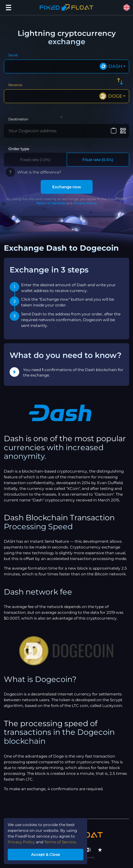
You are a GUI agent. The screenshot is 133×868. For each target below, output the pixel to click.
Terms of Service (60, 842)
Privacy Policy (85, 203)
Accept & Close (46, 854)
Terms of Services (51, 203)
